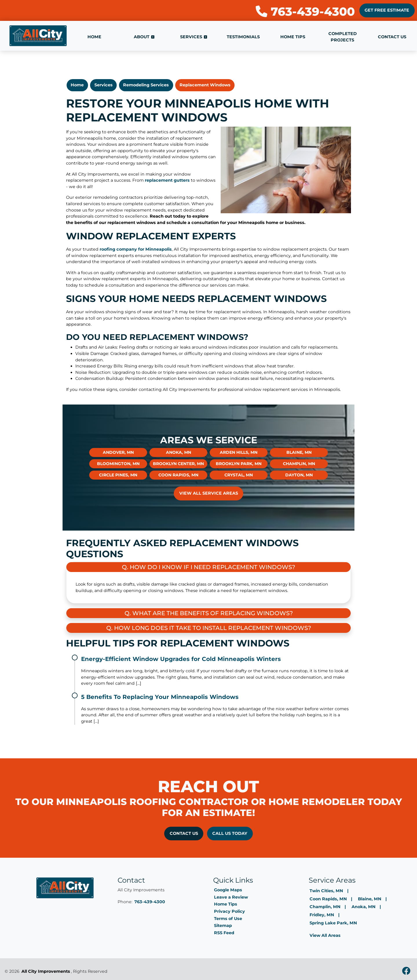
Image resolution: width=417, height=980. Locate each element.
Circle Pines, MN (118, 475)
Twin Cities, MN (326, 891)
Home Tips (226, 904)
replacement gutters (167, 180)
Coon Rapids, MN (178, 475)
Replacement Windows (205, 85)
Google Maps (228, 890)
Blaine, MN (299, 452)
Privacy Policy (229, 911)
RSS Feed (224, 933)
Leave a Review (231, 897)
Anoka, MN (179, 452)
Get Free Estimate (387, 10)
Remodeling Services (146, 85)
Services (104, 85)
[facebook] (406, 971)
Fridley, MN (322, 915)
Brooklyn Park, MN (239, 464)
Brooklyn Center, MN (178, 464)
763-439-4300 (305, 11)
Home (77, 85)
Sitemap (223, 926)
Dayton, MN (299, 475)
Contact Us (184, 833)
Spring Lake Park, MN (333, 923)
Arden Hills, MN (239, 452)
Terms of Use (228, 919)
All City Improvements (46, 971)
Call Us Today (230, 833)
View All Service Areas (209, 493)
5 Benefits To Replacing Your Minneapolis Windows (160, 697)
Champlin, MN (299, 464)
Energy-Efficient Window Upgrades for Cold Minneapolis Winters (181, 659)
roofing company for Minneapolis (136, 249)
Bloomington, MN (118, 464)
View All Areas (325, 935)
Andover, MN (118, 452)
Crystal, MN (239, 475)
